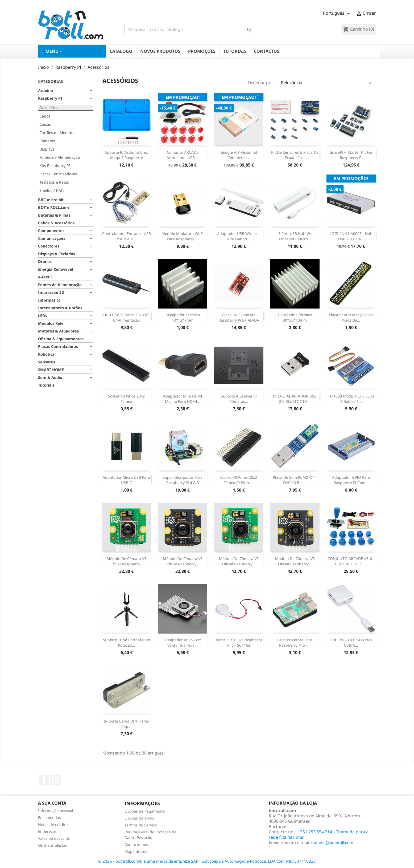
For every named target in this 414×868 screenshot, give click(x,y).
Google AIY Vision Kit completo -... (239, 155)
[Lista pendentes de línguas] (337, 14)
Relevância (327, 83)
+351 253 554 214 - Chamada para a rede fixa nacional (319, 834)
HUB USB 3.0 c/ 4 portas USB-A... (351, 642)
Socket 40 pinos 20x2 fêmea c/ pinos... (239, 480)
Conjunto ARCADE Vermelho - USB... (183, 155)
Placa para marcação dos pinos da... (351, 317)
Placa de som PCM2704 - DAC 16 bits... (295, 480)
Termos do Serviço (141, 825)
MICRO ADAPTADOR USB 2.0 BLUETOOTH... (295, 399)
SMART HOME (51, 370)
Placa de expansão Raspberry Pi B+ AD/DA (239, 317)
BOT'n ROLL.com (53, 207)
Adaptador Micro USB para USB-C (126, 480)
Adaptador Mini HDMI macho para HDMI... (183, 399)
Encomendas (49, 818)
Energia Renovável (56, 269)
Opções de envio (139, 818)
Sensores (47, 362)
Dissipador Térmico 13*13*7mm (183, 317)
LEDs (43, 316)
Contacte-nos (136, 844)
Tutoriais (46, 385)
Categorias (50, 81)
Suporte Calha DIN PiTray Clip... (127, 724)
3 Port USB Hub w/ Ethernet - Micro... (295, 236)
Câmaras (47, 141)
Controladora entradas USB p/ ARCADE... (127, 236)
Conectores (49, 246)
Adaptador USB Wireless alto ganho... (239, 236)
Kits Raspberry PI (55, 166)
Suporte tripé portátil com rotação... (127, 642)
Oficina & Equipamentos (61, 339)
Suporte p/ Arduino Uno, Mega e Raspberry (127, 155)
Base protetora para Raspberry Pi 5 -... (295, 642)
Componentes (51, 231)
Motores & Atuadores (58, 331)
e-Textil (45, 277)
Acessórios (49, 108)
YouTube (56, 780)
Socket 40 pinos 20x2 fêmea (126, 399)
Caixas (45, 124)
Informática (49, 300)
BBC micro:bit (51, 200)
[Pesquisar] (190, 29)
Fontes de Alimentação (60, 157)
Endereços (47, 831)
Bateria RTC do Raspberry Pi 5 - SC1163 (239, 642)
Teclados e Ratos (54, 182)
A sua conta (52, 803)
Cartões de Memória (57, 133)
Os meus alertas (53, 845)
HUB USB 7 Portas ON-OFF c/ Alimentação (126, 317)
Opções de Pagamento (145, 811)
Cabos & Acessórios (56, 223)
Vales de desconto (54, 838)
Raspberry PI (50, 98)
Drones (45, 261)
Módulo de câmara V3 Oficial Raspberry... (127, 561)
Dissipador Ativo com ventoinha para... (183, 642)
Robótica (46, 354)
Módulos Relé (51, 323)
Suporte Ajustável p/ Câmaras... (239, 399)
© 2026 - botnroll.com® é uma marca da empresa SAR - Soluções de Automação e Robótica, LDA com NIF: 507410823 (207, 861)
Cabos (45, 116)
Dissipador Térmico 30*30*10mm (295, 317)
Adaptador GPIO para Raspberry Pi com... (351, 480)
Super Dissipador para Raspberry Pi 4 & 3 (183, 480)
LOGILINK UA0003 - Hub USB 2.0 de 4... (351, 236)
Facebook (44, 780)
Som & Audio (50, 377)
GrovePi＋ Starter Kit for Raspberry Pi (351, 155)
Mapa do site (136, 851)
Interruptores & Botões (60, 308)
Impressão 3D (51, 292)
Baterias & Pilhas (54, 215)
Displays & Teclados (57, 254)
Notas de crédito (53, 824)
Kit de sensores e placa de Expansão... (295, 155)
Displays (47, 149)
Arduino (45, 90)
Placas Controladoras (58, 174)
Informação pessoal (56, 811)
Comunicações (52, 238)
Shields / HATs (52, 190)
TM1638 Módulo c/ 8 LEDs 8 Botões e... (351, 399)
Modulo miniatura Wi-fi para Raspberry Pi (183, 236)
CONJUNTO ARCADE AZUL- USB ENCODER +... (351, 561)
